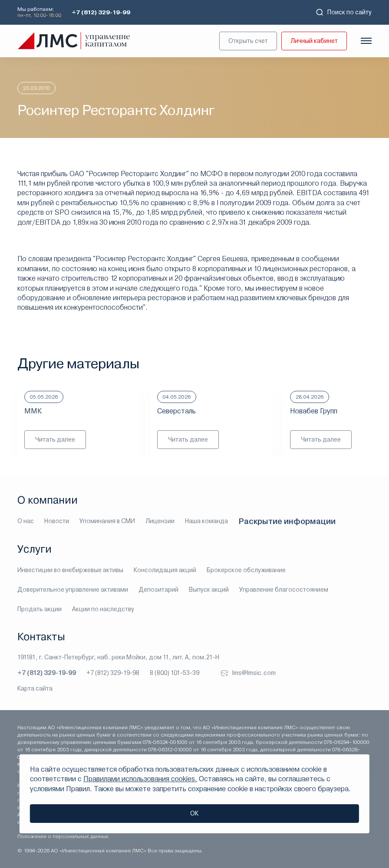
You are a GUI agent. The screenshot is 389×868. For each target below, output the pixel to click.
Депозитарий (158, 590)
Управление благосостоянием (284, 590)
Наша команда (206, 521)
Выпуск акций (209, 590)
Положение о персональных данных (63, 836)
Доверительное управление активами (73, 590)
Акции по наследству (103, 609)
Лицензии (160, 521)
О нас (26, 521)
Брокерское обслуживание (246, 570)
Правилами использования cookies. (140, 779)
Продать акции (40, 609)
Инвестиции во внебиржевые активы (70, 570)
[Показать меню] (366, 41)
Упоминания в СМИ (107, 521)
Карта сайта (35, 688)
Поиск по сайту (343, 12)
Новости (57, 521)
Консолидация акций (165, 570)
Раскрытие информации (287, 521)
